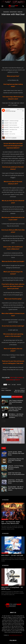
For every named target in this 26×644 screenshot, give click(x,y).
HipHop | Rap (20, 12)
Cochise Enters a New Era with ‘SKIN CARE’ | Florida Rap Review (16, 460)
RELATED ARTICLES (6, 397)
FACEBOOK (20, 378)
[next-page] (4, 421)
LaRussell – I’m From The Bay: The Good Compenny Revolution (16, 467)
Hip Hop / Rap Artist (13, 12)
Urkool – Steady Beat (6, 390)
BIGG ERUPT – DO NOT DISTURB (12, 555)
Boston (9, 385)
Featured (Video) (5, 519)
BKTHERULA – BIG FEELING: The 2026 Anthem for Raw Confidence (16, 416)
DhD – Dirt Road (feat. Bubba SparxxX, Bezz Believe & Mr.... (11, 523)
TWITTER (13, 378)
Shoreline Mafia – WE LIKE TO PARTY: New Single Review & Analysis (16, 488)
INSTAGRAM (10, 380)
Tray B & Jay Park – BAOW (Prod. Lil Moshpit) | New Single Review (16, 453)
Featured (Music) (3, 404)
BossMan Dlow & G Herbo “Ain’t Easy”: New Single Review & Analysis (16, 409)
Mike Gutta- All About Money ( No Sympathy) (19, 391)
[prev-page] (2, 421)
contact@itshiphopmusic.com (16, 635)
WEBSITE (17, 380)
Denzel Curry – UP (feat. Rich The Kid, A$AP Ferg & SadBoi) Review (16, 481)
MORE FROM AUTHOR (17, 397)
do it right (14, 385)
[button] (2, 6)
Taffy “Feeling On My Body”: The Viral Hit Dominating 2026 (16, 402)
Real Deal (19, 385)
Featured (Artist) (6, 12)
